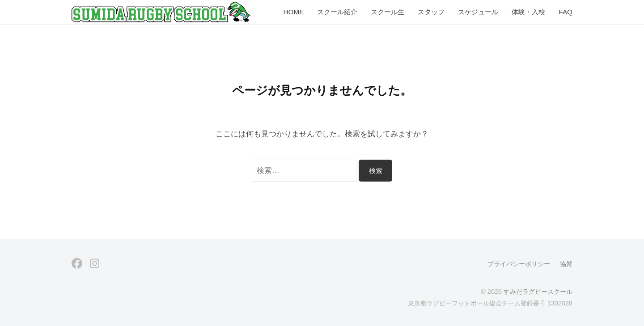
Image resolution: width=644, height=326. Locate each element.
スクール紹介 (337, 12)
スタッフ (431, 12)
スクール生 (388, 12)
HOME (293, 12)
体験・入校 (528, 12)
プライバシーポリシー (519, 264)
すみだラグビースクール (538, 292)
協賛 (566, 264)
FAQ (566, 12)
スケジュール (478, 12)
